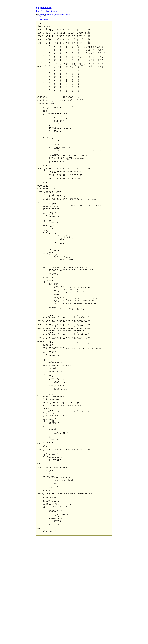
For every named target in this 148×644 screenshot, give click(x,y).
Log (48, 11)
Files (43, 11)
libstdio (47, 16)
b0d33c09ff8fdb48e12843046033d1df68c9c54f (55, 14)
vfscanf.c (53, 16)
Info (38, 11)
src (43, 16)
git (38, 7)
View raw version (42, 19)
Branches (54, 11)
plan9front (46, 7)
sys (41, 16)
